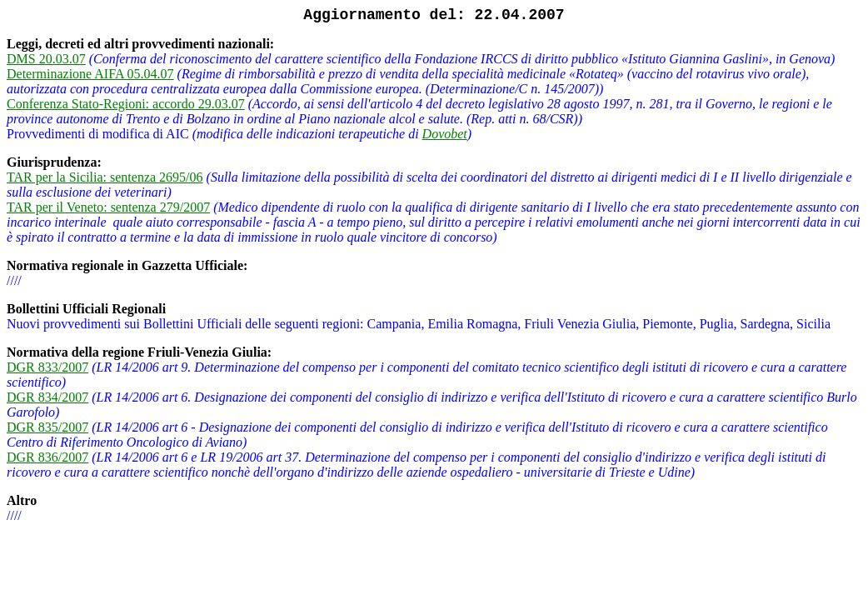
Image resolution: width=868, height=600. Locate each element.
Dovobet (445, 134)
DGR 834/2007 (47, 397)
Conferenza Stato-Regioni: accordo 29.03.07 (126, 104)
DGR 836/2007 (47, 457)
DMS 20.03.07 (46, 59)
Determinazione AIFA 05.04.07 (90, 74)
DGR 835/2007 (47, 427)
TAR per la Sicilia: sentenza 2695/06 (105, 177)
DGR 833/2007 (47, 367)
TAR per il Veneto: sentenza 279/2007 (108, 207)
